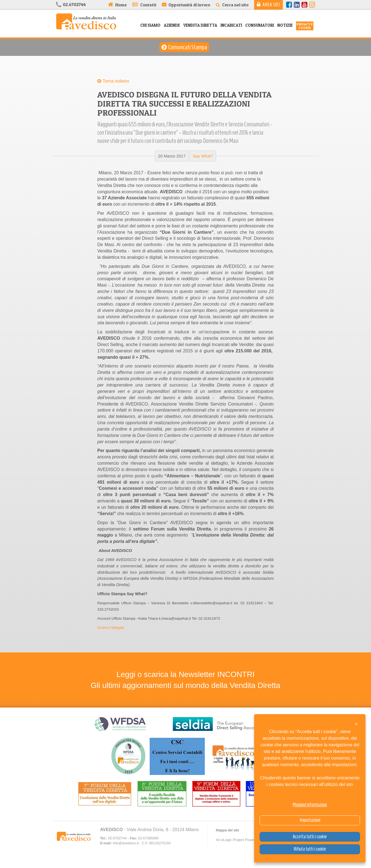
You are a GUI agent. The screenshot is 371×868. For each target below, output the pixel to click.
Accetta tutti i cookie (310, 837)
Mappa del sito (228, 830)
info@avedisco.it (126, 843)
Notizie (285, 25)
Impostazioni (310, 820)
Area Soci (271, 5)
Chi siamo (150, 25)
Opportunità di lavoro (189, 5)
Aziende (172, 25)
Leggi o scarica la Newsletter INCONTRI (185, 674)
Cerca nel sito (235, 5)
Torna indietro (116, 81)
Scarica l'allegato (111, 628)
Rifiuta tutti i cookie (310, 849)
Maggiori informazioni (310, 805)
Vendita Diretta (200, 25)
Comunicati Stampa (188, 47)
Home (121, 5)
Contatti (148, 5)
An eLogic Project (230, 840)
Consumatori (260, 25)
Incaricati (231, 25)
